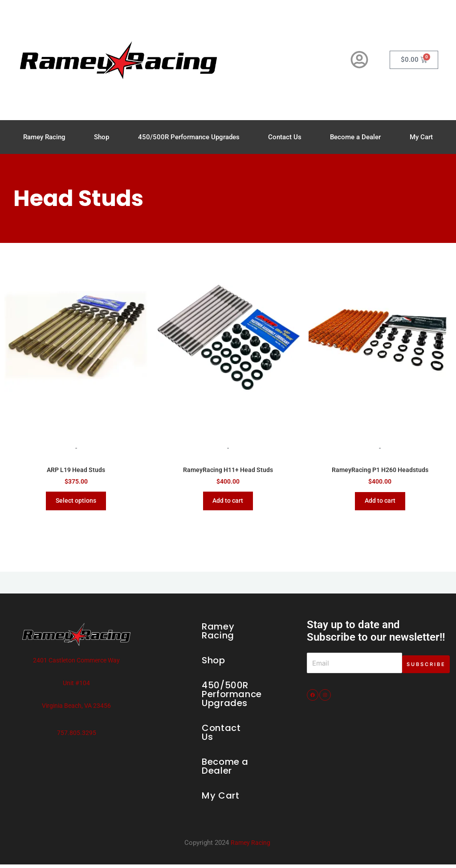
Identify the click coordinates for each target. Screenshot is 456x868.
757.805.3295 (77, 736)
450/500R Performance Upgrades (189, 137)
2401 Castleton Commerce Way (76, 664)
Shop (102, 137)
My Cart (421, 137)
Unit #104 (77, 686)
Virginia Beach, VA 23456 (77, 709)
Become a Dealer (355, 137)
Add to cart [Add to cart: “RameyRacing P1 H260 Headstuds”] (380, 503)
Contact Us (285, 137)
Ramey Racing (44, 137)
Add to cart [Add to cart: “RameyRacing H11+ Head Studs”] (228, 503)
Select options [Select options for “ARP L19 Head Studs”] (76, 503)
